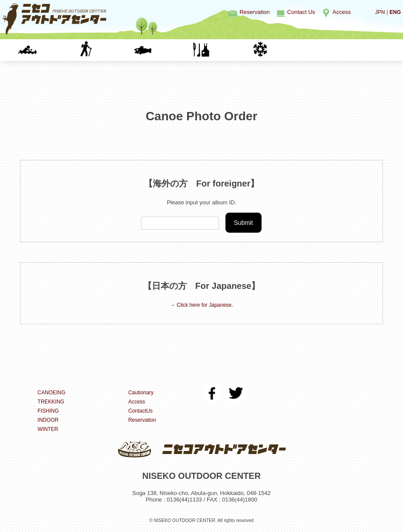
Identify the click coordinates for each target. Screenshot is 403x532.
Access (342, 12)
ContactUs (142, 411)
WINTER (281, 50)
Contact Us (301, 12)
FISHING (165, 50)
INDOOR (223, 50)
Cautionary (142, 393)
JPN (379, 12)
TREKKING (107, 50)
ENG (395, 12)
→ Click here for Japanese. (202, 306)
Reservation (254, 12)
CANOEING (49, 50)
